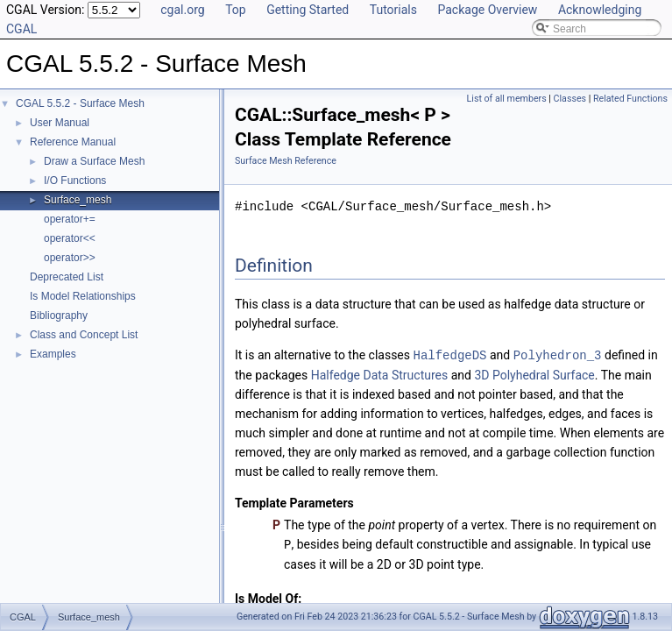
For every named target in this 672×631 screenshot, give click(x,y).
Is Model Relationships (83, 296)
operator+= (70, 219)
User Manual (60, 123)
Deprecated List (67, 277)
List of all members (507, 99)
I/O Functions (75, 181)
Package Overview (487, 10)
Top (236, 10)
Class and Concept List (84, 335)
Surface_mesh (78, 200)
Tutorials (393, 10)
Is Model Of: (268, 597)
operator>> (70, 258)
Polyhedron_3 (558, 354)
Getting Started (308, 10)
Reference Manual (73, 142)
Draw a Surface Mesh (94, 161)
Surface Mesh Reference (286, 161)
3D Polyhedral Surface (534, 374)
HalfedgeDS (449, 354)
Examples (53, 354)
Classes (570, 99)
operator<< (70, 238)
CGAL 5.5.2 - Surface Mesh (80, 103)
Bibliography (59, 315)
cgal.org (182, 10)
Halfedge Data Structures (380, 374)
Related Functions (630, 99)
